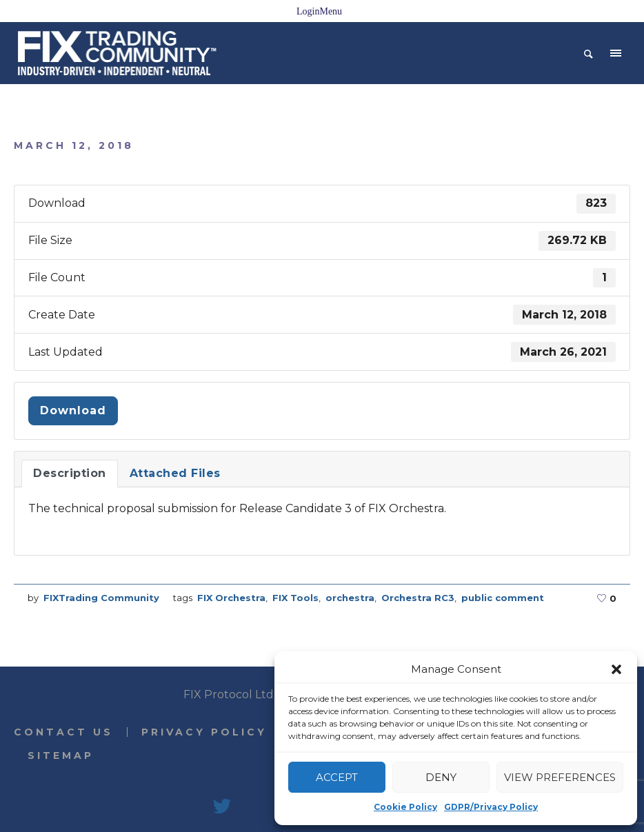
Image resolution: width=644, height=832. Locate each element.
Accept (337, 777)
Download (73, 410)
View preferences (560, 777)
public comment (503, 598)
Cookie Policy (405, 807)
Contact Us (63, 732)
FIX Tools (295, 598)
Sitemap (61, 755)
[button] (616, 669)
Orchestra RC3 (418, 598)
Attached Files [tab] (175, 473)
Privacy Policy (204, 732)
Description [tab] (70, 473)
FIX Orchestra (231, 598)
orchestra (350, 598)
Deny (441, 777)
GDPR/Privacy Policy (491, 807)
